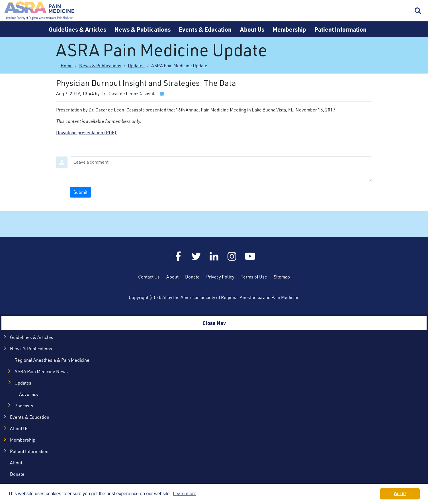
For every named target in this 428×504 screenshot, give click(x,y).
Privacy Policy (220, 277)
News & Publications (143, 29)
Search (418, 11)
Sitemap (282, 277)
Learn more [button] (185, 494)
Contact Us (149, 277)
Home (40, 11)
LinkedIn (214, 256)
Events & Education (205, 29)
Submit (80, 192)
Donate (192, 277)
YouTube (250, 256)
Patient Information (340, 29)
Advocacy (29, 394)
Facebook (178, 256)
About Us (252, 29)
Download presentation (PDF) (87, 133)
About (172, 277)
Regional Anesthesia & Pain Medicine (52, 360)
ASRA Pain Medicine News (41, 371)
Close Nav (214, 323)
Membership (289, 29)
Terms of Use (254, 277)
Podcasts (24, 406)
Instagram (232, 256)
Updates (136, 66)
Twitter (196, 256)
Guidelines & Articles (77, 29)
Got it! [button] (400, 494)
